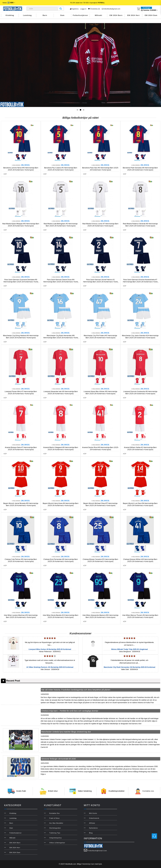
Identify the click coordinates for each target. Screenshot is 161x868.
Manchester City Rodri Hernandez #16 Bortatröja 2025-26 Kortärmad (129, 667)
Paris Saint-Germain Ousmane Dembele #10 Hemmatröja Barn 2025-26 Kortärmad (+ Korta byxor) (21, 282)
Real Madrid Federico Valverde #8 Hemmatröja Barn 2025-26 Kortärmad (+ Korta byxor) (140, 225)
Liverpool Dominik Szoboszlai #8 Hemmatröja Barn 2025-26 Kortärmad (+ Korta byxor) (140, 393)
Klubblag (10, 15)
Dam (62, 15)
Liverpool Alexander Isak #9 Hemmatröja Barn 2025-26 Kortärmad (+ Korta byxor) (61, 393)
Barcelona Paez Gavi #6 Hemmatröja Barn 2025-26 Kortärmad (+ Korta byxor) (100, 169)
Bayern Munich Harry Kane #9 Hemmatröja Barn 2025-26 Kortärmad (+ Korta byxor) (61, 504)
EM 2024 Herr (134, 15)
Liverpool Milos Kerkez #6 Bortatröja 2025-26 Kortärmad (50, 649)
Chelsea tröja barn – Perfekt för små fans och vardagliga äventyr (70, 711)
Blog (91, 833)
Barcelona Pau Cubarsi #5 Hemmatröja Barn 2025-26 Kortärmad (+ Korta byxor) (61, 169)
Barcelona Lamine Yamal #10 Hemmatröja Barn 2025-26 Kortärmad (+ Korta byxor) (21, 169)
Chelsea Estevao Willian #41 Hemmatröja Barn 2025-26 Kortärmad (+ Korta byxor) (140, 560)
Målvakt (99, 15)
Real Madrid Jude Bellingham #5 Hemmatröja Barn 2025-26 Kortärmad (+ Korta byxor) (61, 225)
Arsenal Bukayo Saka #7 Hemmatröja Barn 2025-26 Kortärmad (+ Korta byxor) (21, 449)
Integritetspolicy (56, 838)
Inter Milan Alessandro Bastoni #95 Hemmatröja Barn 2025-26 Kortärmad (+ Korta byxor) (100, 616)
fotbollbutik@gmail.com (111, 9)
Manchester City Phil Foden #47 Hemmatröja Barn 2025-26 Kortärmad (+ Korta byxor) (100, 337)
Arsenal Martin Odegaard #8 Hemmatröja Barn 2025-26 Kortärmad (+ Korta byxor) (61, 449)
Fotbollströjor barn (88, 864)
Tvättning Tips (55, 833)
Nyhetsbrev (94, 828)
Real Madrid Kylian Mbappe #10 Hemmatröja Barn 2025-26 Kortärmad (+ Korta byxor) (21, 225)
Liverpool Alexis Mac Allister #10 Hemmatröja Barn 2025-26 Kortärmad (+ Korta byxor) (100, 393)
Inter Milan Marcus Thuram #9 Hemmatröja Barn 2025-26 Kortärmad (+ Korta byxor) (140, 616)
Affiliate (92, 823)
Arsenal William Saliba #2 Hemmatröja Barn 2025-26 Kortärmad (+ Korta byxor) (140, 449)
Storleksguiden (55, 828)
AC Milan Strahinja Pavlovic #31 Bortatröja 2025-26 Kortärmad (50, 667)
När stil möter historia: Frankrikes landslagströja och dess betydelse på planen (76, 690)
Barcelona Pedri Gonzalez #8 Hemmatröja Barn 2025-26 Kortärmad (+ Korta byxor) (140, 169)
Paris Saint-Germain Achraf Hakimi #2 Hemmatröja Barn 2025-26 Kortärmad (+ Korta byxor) (100, 282)
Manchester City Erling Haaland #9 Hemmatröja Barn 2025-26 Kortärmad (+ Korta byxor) (21, 337)
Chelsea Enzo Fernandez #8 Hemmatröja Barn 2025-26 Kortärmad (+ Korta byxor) (61, 560)
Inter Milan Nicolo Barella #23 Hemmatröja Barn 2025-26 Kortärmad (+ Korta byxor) (61, 616)
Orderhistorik (94, 818)
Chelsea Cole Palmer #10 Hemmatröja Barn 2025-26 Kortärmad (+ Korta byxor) (21, 560)
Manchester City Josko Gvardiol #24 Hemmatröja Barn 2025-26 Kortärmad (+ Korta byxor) (140, 337)
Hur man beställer (56, 823)
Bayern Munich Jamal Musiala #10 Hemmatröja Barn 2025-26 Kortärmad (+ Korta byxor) (21, 504)
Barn (45, 15)
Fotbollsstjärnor (80, 15)
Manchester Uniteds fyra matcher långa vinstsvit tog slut (66, 732)
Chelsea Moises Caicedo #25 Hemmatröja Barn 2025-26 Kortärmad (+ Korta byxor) (100, 560)
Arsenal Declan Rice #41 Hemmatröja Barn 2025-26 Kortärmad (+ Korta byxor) (100, 449)
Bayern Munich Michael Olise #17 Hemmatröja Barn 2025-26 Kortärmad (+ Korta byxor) (100, 504)
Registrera (74, 9)
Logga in (83, 9)
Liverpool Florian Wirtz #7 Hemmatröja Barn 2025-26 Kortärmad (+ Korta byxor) (21, 393)
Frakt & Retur (55, 818)
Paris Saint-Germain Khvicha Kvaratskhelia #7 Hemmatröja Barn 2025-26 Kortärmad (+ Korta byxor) (140, 282)
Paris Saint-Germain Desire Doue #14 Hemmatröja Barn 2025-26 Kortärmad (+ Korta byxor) (61, 282)
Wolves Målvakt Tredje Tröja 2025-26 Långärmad (129, 649)
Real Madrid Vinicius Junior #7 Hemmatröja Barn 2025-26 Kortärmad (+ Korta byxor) (100, 225)
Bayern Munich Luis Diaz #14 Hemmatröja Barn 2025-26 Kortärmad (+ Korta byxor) (140, 504)
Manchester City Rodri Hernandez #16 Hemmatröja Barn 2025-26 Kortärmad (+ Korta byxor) (61, 338)
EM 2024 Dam (151, 15)
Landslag (27, 15)
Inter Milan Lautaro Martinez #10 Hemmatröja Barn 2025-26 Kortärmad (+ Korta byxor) (21, 616)
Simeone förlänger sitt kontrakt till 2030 (59, 759)
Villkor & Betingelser (57, 843)
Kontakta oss (148, 791)
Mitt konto (93, 813)
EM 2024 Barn (116, 15)
